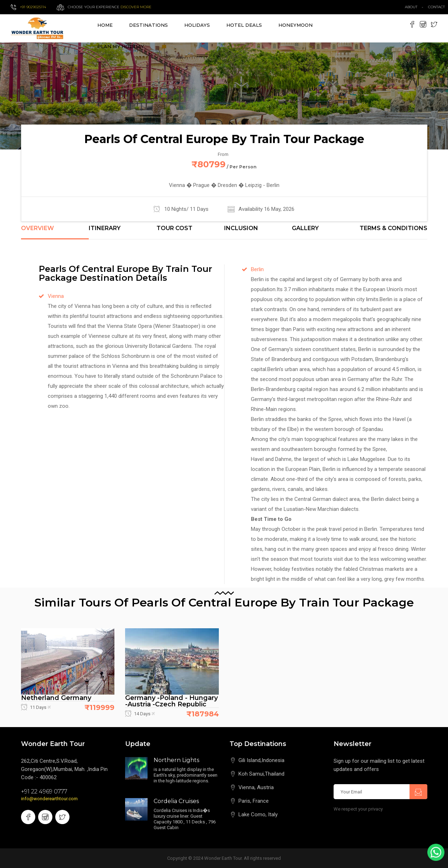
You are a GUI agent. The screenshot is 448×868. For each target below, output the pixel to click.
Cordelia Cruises (176, 801)
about (411, 7)
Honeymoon (295, 25)
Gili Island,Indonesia (261, 760)
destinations (148, 25)
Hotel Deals (244, 25)
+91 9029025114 (33, 7)
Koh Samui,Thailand (261, 774)
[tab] (55, 232)
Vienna (56, 296)
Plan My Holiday (121, 46)
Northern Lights (176, 760)
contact (438, 7)
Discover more (136, 7)
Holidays (197, 25)
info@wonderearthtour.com (49, 799)
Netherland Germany (56, 698)
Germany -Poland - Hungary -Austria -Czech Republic (171, 701)
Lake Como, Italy (258, 814)
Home (105, 25)
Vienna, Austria (256, 787)
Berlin (257, 269)
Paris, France (254, 801)
